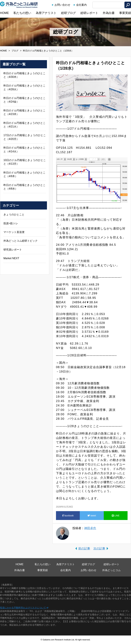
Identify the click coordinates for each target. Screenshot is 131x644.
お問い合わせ (62, 5)
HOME (4, 13)
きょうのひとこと (14, 215)
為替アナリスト (46, 13)
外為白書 (109, 13)
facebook (68, 516)
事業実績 (125, 13)
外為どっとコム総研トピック (21, 241)
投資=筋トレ (11, 223)
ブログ (15, 51)
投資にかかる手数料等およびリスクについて (23, 608)
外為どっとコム (111, 570)
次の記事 (99, 548)
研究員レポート (13, 250)
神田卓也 (90, 528)
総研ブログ (68, 13)
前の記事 (84, 548)
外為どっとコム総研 (19, 5)
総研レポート (89, 13)
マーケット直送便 (14, 232)
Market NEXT (11, 258)
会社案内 (81, 5)
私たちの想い (22, 13)
